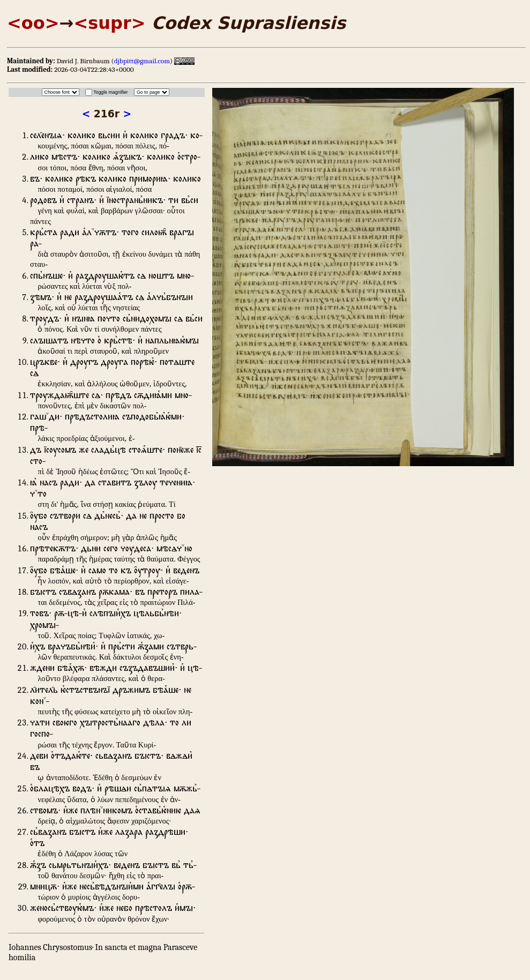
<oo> (33, 23)
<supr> (109, 23)
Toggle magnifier (111, 92)
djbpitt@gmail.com (142, 61)
